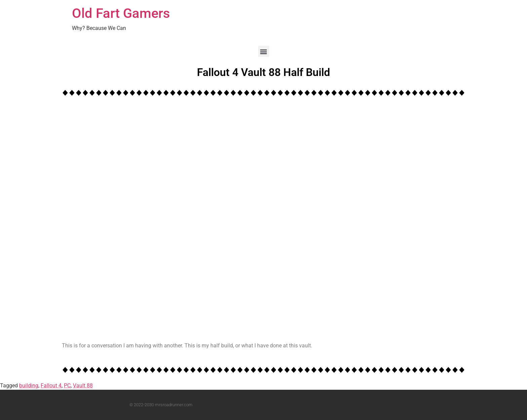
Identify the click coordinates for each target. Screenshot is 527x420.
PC (67, 386)
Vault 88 (83, 386)
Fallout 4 (51, 386)
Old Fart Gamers (121, 13)
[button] (264, 51)
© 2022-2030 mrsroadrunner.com (161, 405)
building (29, 386)
